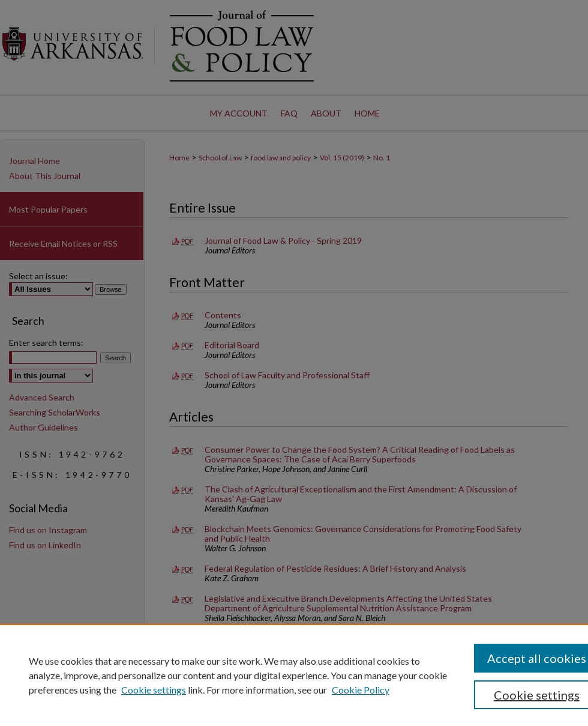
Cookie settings (154, 690)
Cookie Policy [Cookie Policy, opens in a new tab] (361, 690)
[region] (294, 675)
